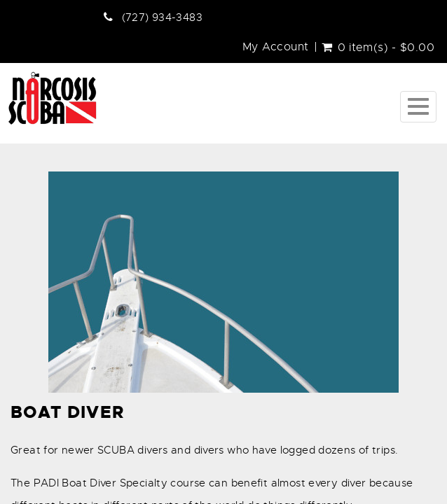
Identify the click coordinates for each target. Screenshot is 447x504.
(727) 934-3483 (162, 17)
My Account (276, 47)
